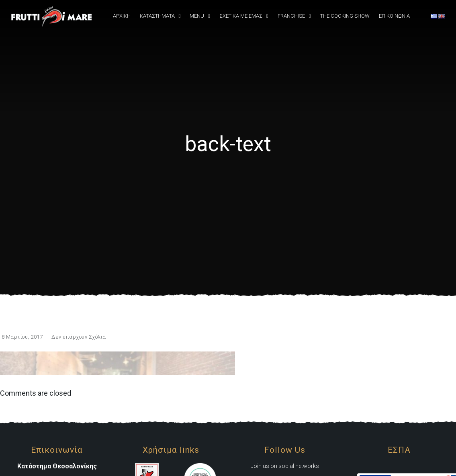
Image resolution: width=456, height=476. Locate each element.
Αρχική (122, 16)
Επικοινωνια (394, 16)
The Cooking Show (345, 16)
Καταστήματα (157, 16)
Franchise (291, 16)
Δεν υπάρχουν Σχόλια (79, 337)
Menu (197, 16)
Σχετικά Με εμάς (241, 16)
